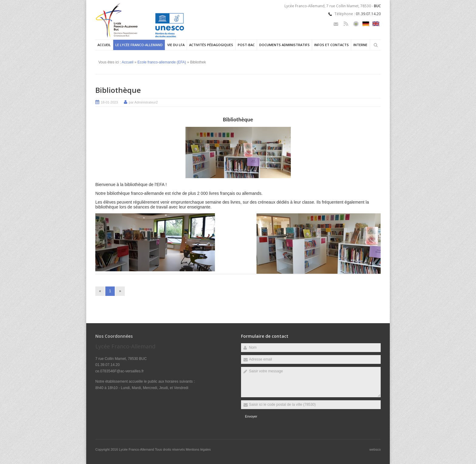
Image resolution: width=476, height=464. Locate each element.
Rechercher (376, 45)
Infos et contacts (331, 45)
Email (336, 24)
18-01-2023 (109, 102)
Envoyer (251, 416)
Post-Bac (246, 45)
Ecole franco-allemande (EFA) (162, 62)
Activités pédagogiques (211, 45)
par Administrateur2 (143, 102)
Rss (346, 24)
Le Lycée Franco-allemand (139, 45)
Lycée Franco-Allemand (137, 449)
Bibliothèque (118, 90)
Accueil (104, 45)
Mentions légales (198, 449)
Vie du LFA (176, 45)
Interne (360, 45)
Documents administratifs (284, 45)
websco (375, 449)
